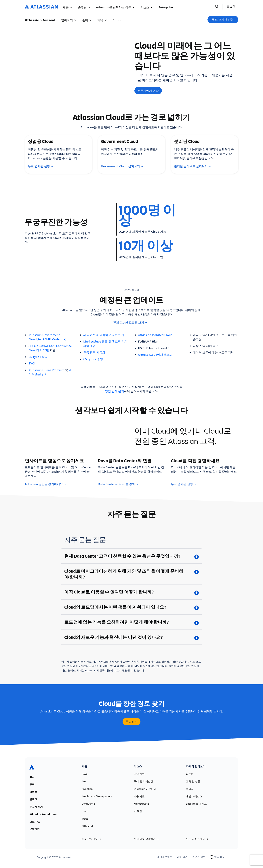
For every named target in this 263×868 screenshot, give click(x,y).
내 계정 (138, 811)
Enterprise (166, 7)
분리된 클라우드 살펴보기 (192, 166)
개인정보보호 (165, 857)
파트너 (190, 774)
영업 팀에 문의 (115, 391)
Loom (85, 811)
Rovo (85, 774)
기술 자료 (139, 796)
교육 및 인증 (193, 781)
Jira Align (87, 789)
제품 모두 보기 (92, 839)
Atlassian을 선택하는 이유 (115, 7)
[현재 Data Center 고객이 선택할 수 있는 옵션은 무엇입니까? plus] (131, 556)
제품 (67, 7)
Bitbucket (87, 826)
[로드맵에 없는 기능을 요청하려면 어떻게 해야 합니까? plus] (131, 622)
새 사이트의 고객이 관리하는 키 (104, 335)
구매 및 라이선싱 (143, 781)
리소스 (147, 7)
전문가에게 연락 (148, 91)
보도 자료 (35, 822)
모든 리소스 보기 (197, 839)
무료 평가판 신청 (223, 20)
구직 (32, 784)
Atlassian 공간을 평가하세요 (45, 484)
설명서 (190, 789)
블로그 (33, 799)
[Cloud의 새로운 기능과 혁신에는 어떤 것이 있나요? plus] (131, 637)
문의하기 (131, 722)
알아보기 (69, 20)
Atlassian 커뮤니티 (145, 789)
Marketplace (141, 804)
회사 (32, 777)
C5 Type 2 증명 (93, 359)
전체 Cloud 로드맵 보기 (130, 322)
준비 (87, 20)
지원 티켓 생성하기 (146, 839)
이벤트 (33, 792)
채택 (102, 20)
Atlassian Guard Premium (46, 370)
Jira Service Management (97, 796)
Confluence (88, 804)
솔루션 (84, 7)
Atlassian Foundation (43, 814)
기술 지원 (139, 774)
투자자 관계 (36, 807)
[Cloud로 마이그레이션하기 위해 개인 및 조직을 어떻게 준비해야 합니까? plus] (131, 574)
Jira (84, 781)
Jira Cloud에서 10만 (42, 346)
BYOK (32, 363)
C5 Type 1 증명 (38, 357)
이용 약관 (182, 857)
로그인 (231, 7)
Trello (85, 819)
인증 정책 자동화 (94, 352)
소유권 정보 (199, 857)
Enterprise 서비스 (196, 804)
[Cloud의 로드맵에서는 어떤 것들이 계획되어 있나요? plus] (131, 607)
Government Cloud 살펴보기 (122, 166)
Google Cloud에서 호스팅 (155, 354)
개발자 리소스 (194, 796)
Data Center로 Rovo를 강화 (118, 484)
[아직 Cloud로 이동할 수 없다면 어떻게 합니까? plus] (131, 592)
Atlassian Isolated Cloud (155, 335)
